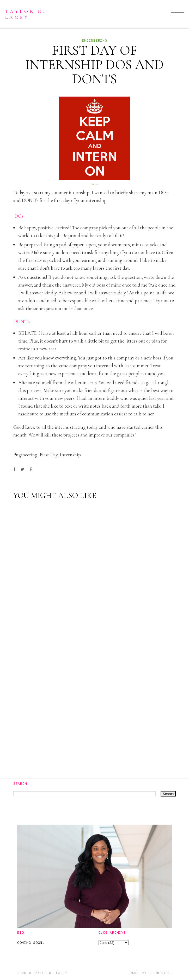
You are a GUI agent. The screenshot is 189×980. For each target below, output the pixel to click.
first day (49, 455)
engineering (94, 40)
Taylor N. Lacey (26, 14)
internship (70, 455)
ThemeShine (161, 973)
